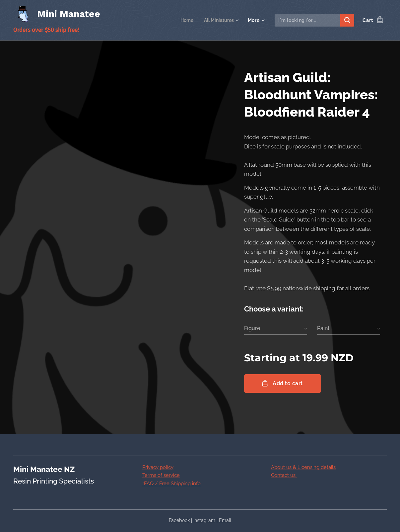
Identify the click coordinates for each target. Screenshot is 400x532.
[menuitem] (185, 20)
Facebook (179, 520)
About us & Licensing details (303, 467)
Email (225, 520)
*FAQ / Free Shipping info (171, 483)
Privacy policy (158, 467)
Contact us (284, 475)
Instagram (204, 520)
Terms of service (161, 475)
